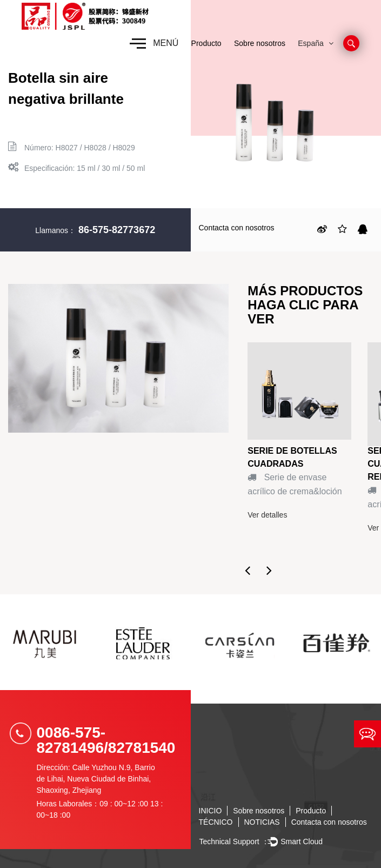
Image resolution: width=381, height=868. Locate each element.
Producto (206, 43)
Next (269, 570)
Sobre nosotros (260, 43)
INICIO (210, 811)
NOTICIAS (262, 822)
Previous (248, 570)
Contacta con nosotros (237, 228)
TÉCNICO (216, 822)
